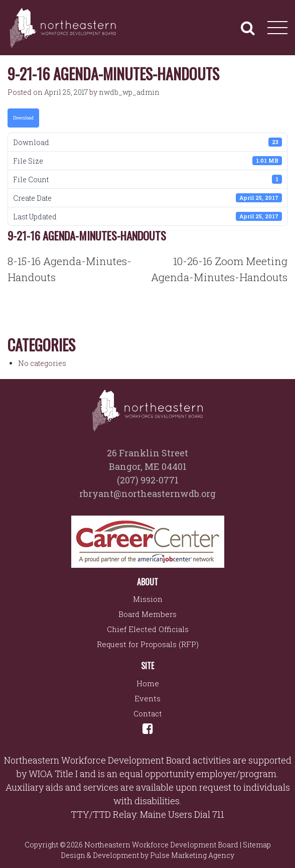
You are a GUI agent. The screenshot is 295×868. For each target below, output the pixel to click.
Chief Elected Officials (148, 629)
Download (23, 118)
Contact (148, 713)
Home (148, 683)
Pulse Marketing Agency (192, 855)
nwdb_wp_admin (129, 92)
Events (147, 698)
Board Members (147, 614)
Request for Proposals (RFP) (148, 644)
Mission (148, 599)
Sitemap (257, 845)
